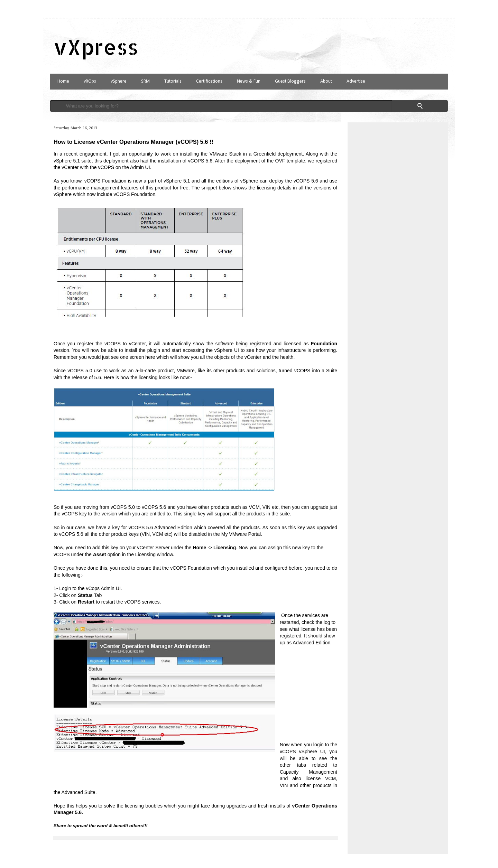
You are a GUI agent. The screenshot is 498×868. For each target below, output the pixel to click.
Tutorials (173, 81)
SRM (145, 81)
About (326, 81)
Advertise (356, 81)
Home (63, 81)
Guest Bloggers (290, 81)
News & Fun (249, 81)
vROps (90, 81)
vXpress (96, 47)
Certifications (209, 81)
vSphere (119, 81)
